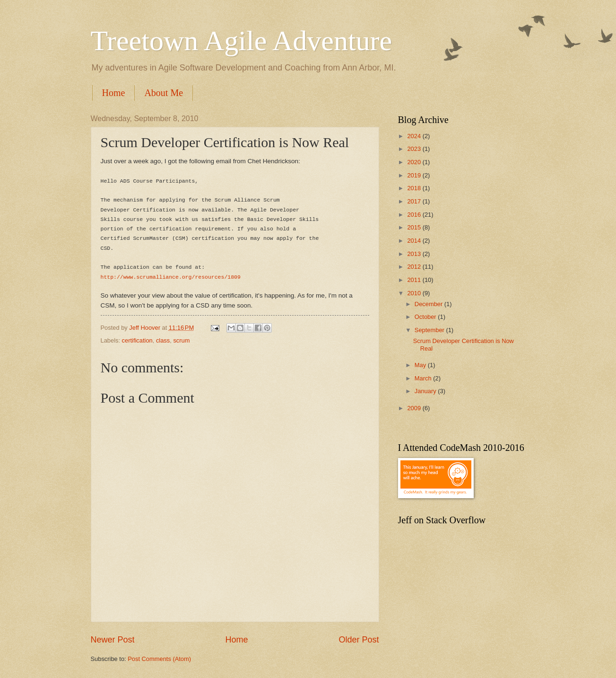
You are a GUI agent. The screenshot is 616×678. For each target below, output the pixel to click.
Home (114, 93)
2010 (415, 293)
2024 (415, 136)
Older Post (359, 640)
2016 (415, 215)
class (163, 340)
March (424, 378)
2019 (415, 175)
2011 (415, 280)
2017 (415, 201)
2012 (415, 267)
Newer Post (113, 640)
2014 (415, 241)
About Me (164, 93)
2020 (415, 162)
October (426, 317)
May (421, 365)
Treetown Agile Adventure (242, 41)
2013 (415, 254)
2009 (415, 408)
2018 (415, 188)
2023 (415, 149)
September (430, 330)
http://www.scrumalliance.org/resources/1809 (171, 277)
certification (137, 340)
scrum (181, 340)
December (429, 304)
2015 (415, 227)
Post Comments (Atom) (159, 659)
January (426, 391)
